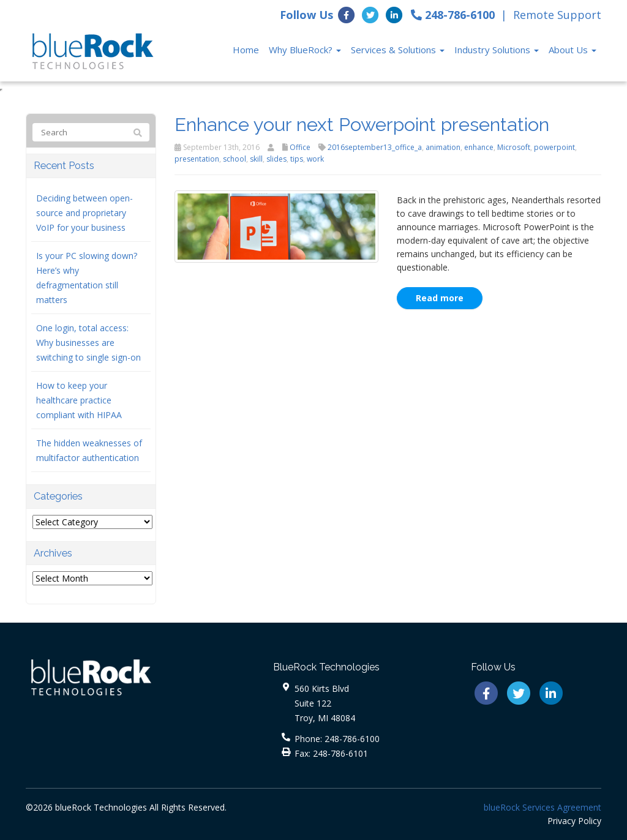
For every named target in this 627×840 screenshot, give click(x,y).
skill (256, 159)
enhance (479, 147)
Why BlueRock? (305, 50)
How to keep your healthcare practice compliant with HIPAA (79, 400)
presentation (197, 159)
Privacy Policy (574, 821)
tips (297, 159)
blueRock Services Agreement (543, 807)
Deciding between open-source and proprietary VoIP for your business (84, 213)
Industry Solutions (497, 50)
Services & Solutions (398, 50)
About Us (573, 50)
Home (246, 50)
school (235, 159)
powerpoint (554, 147)
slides (276, 159)
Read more (440, 298)
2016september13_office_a (375, 147)
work (315, 159)
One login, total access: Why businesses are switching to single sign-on (88, 343)
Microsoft (514, 147)
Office (300, 147)
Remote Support (557, 15)
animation (443, 147)
